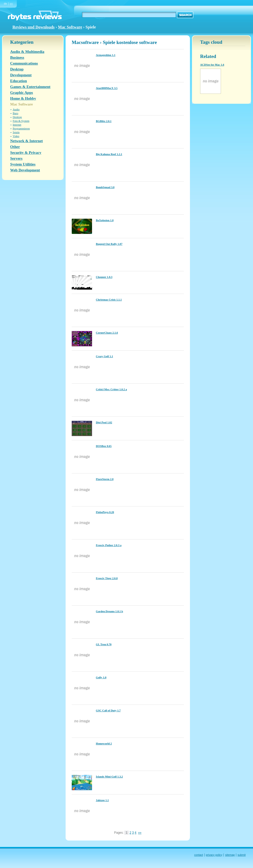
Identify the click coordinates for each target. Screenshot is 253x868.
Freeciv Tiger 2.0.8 (107, 578)
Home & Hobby (23, 98)
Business (17, 57)
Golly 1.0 (101, 677)
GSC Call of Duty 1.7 (108, 710)
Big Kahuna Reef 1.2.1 (109, 154)
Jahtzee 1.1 (102, 800)
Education (19, 81)
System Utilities (23, 164)
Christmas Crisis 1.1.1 (109, 300)
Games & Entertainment (30, 87)
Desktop (17, 69)
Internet (17, 125)
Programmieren (21, 128)
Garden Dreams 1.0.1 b (109, 611)
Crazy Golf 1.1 (104, 356)
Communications (24, 63)
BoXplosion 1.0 (105, 220)
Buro (16, 113)
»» (140, 833)
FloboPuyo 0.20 (105, 512)
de (5, 4)
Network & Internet (26, 141)
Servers (16, 158)
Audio (16, 109)
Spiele (16, 132)
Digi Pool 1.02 (104, 422)
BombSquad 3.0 (105, 187)
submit (242, 855)
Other (15, 147)
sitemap (230, 855)
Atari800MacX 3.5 (107, 88)
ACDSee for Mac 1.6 (212, 65)
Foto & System (21, 121)
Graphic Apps (22, 93)
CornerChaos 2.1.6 (107, 333)
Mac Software (70, 27)
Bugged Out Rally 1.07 (109, 244)
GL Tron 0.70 (104, 644)
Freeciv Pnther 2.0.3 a (109, 545)
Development (21, 75)
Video (16, 136)
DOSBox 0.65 (104, 446)
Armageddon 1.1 (106, 55)
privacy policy (214, 855)
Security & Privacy (26, 153)
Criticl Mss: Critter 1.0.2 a (111, 389)
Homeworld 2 (104, 743)
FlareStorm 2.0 (105, 479)
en (11, 4)
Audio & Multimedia (27, 52)
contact (199, 855)
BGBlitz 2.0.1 (104, 121)
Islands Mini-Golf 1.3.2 (109, 776)
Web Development (25, 170)
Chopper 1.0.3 (104, 277)
